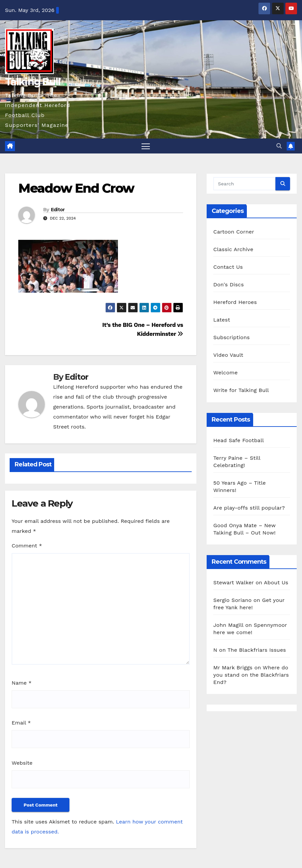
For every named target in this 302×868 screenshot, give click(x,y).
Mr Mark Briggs (233, 668)
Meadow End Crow (76, 188)
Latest (222, 320)
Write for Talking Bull (241, 390)
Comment (27, 546)
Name (22, 683)
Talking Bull (33, 82)
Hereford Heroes (235, 302)
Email (21, 723)
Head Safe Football (239, 440)
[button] (279, 146)
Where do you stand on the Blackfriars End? (251, 675)
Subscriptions (232, 337)
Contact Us (228, 267)
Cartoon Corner (234, 232)
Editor (58, 210)
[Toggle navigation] (146, 146)
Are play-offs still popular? (249, 508)
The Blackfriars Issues (257, 650)
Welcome (225, 373)
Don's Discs (229, 285)
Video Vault (228, 355)
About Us (276, 582)
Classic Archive (233, 249)
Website (22, 763)
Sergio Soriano (232, 600)
